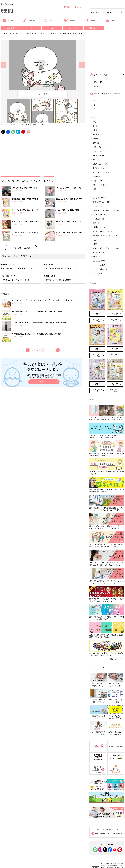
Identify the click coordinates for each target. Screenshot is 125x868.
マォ (36, 34)
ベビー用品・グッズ (100, 147)
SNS (52, 28)
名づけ (48, 21)
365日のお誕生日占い (100, 215)
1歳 (94, 105)
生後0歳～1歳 (98, 82)
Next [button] (82, 65)
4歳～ (95, 118)
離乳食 (90, 21)
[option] (43, 65)
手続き (95, 244)
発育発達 (96, 143)
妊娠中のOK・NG (99, 227)
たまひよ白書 (97, 273)
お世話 (95, 130)
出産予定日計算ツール (101, 219)
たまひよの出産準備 (100, 269)
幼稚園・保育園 (98, 155)
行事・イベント (98, 151)
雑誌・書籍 (11, 28)
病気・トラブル (98, 134)
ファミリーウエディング (102, 172)
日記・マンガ (27, 34)
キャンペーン (73, 28)
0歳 (94, 101)
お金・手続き (30, 21)
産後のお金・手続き (100, 164)
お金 (94, 240)
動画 (94, 189)
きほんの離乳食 (98, 252)
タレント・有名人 (99, 185)
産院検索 (96, 223)
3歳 (94, 113)
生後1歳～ (96, 86)
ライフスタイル (25, 124)
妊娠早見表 (8, 21)
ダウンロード (44, 382)
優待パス (111, 21)
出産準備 (70, 21)
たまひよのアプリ (99, 261)
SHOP (68, 7)
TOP (85, 13)
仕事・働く (97, 160)
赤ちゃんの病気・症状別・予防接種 (106, 248)
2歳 (94, 109)
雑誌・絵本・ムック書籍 (102, 202)
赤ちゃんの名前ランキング (102, 231)
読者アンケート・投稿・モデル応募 (106, 210)
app (43, 124)
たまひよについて (99, 198)
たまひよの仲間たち (100, 265)
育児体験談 (36, 124)
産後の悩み (97, 139)
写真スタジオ (94, 28)
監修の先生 (97, 257)
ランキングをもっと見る (21, 248)
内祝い (78, 7)
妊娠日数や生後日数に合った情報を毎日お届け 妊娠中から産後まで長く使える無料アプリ (44, 376)
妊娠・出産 (95, 13)
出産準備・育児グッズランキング (105, 236)
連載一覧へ (114, 659)
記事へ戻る (43, 94)
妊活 (120, 13)
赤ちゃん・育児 (109, 13)
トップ (3, 34)
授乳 (94, 122)
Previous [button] (3, 65)
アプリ (31, 28)
